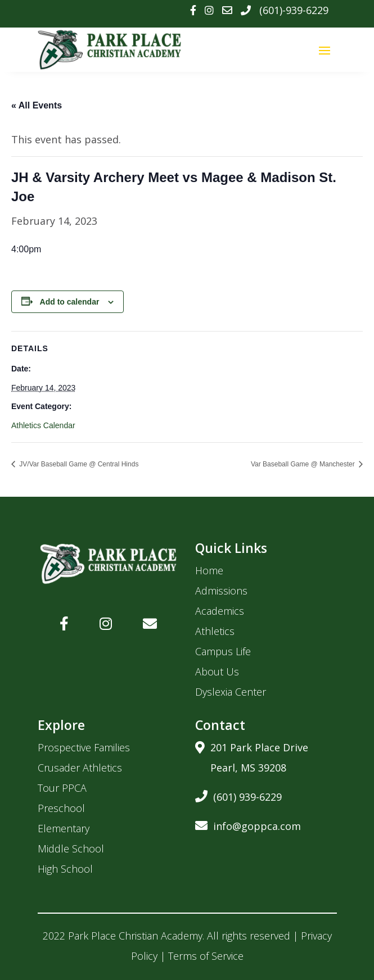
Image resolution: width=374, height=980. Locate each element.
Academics (220, 611)
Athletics (215, 631)
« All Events (37, 105)
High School (65, 869)
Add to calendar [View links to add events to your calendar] (70, 302)
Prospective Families (84, 747)
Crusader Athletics (80, 768)
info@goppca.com (248, 824)
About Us (217, 672)
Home (209, 570)
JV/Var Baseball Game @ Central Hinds (78, 464)
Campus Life (223, 651)
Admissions (221, 591)
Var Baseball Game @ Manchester (304, 464)
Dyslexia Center (231, 692)
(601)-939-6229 (294, 10)
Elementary (64, 828)
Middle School (71, 849)
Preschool (61, 808)
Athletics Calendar (43, 425)
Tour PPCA (62, 788)
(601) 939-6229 (238, 795)
